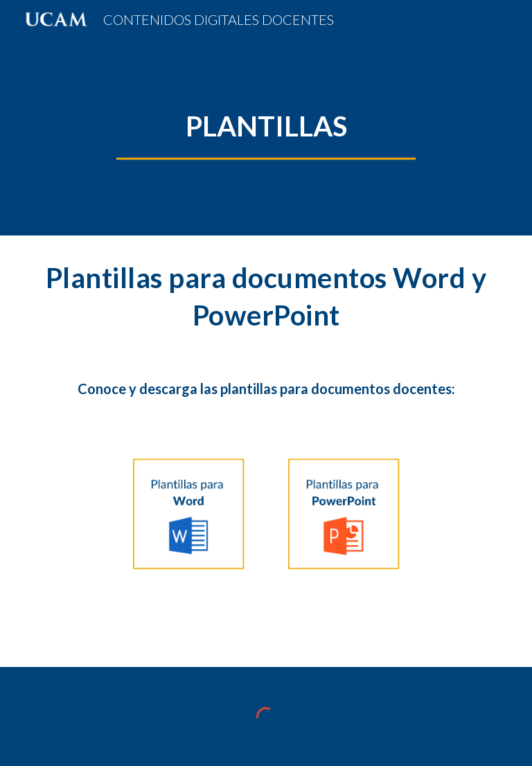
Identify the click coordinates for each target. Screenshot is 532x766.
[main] (266, 126)
